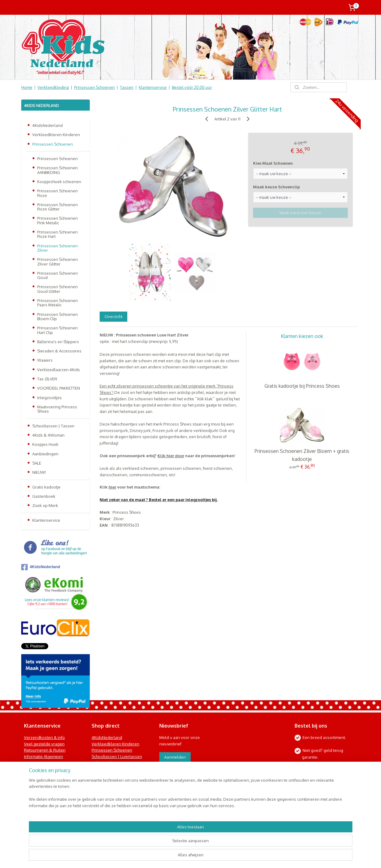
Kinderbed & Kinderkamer (116, 776)
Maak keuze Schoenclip (276, 187)
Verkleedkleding (53, 87)
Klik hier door (171, 456)
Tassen (127, 87)
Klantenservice (153, 87)
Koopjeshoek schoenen (59, 182)
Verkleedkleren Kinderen (56, 135)
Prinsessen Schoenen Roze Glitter (58, 207)
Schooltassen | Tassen (53, 426)
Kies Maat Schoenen (273, 163)
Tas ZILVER (47, 379)
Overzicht (113, 316)
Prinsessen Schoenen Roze (58, 193)
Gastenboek (44, 496)
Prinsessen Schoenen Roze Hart (58, 234)
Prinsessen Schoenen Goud (58, 275)
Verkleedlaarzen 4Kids (59, 370)
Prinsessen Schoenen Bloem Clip (58, 316)
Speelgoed (102, 769)
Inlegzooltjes (50, 398)
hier (112, 487)
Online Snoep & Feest (112, 782)
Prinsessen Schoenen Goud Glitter (58, 289)
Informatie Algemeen (44, 756)
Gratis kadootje (46, 487)
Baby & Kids (102, 763)
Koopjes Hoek (45, 444)
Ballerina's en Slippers (58, 342)
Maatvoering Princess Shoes (57, 409)
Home (27, 87)
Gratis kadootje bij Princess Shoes (302, 386)
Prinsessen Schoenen (94, 87)
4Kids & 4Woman (48, 435)
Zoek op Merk (45, 505)
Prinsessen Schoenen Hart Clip (58, 330)
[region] (150, 845)
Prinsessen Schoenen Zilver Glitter (58, 261)
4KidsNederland (48, 125)
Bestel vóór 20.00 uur (192, 87)
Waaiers (45, 360)
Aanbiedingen (45, 454)
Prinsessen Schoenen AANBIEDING (58, 170)
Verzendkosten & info (44, 737)
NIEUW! (39, 472)
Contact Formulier (42, 782)
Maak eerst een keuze (300, 213)
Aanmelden (175, 757)
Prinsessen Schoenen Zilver (58, 248)
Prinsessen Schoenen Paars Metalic (58, 303)
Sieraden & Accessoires (59, 351)
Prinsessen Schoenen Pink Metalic (58, 220)
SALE (37, 463)
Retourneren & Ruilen (45, 750)
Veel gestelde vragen (44, 744)
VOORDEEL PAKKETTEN (59, 388)
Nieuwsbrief (35, 776)
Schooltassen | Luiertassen (117, 756)
